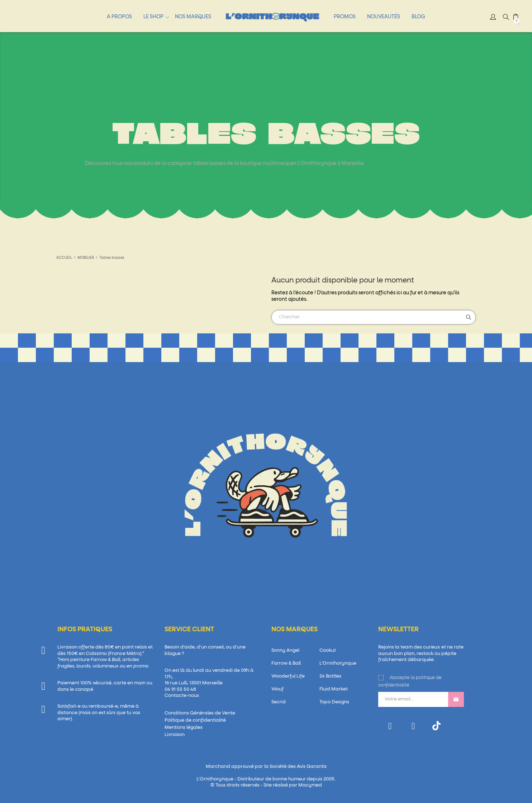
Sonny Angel (285, 650)
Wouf (277, 689)
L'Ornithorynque (338, 663)
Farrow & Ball (286, 663)
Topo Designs (334, 702)
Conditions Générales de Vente (200, 713)
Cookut (328, 650)
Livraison (175, 735)
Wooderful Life (288, 676)
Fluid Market (334, 689)
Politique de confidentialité (195, 720)
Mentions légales (184, 728)
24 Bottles (330, 676)
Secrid (279, 702)
